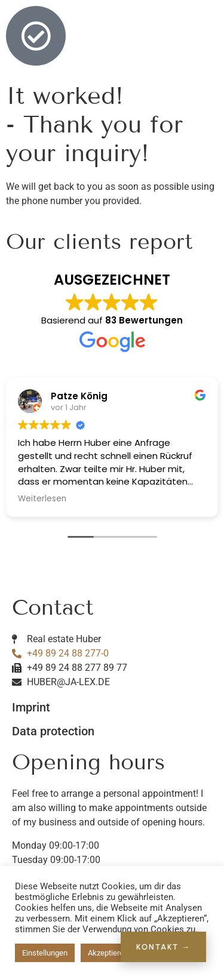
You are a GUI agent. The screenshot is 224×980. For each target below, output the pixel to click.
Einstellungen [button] (45, 953)
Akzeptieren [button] (108, 953)
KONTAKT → (163, 947)
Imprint (31, 707)
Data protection (53, 731)
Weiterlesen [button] (42, 499)
